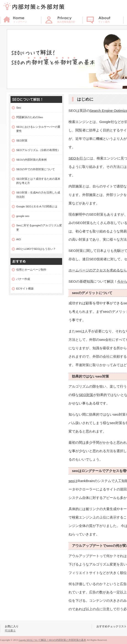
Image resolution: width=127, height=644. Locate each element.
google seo (23, 216)
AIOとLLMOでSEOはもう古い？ (36, 249)
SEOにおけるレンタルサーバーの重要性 (38, 129)
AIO (19, 239)
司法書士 (10, 630)
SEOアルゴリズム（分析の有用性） (38, 150)
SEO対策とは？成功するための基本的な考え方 (38, 181)
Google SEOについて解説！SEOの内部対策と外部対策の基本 (52, 640)
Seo (19, 108)
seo (71, 481)
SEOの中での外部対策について (36, 169)
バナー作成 (23, 279)
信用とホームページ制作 (31, 270)
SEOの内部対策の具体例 (31, 160)
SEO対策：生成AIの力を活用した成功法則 (38, 195)
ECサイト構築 (25, 288)
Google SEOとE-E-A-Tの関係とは (37, 206)
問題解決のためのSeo (30, 117)
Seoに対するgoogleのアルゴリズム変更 (39, 227)
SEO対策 (86, 395)
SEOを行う (77, 158)
